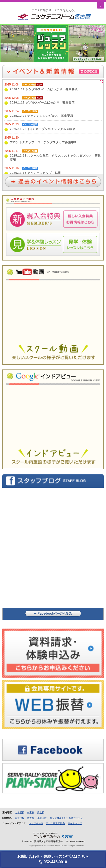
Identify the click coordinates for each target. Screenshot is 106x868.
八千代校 (20, 818)
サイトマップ (75, 823)
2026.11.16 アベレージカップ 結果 (35, 173)
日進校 (41, 812)
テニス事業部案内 (55, 823)
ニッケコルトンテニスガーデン (66, 818)
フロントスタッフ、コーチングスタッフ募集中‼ (43, 142)
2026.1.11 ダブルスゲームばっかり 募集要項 (42, 103)
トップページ (36, 823)
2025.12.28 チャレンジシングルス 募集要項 (42, 116)
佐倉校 (31, 818)
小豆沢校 (42, 818)
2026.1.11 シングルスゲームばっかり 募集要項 (44, 89)
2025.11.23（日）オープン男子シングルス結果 (43, 129)
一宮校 (31, 812)
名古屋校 (20, 812)
